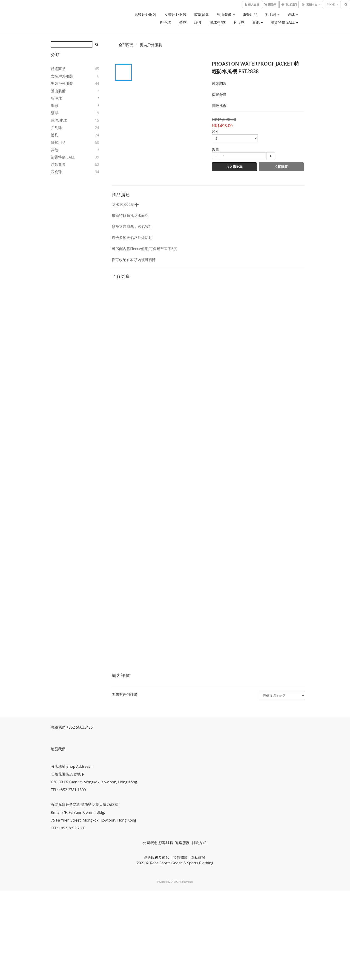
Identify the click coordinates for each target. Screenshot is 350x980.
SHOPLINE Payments (182, 882)
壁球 (183, 22)
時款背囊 (202, 14)
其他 (258, 22)
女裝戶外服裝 (175, 14)
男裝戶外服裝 (145, 14)
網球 (293, 14)
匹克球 (166, 22)
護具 (198, 22)
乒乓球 (239, 22)
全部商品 (126, 45)
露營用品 (250, 14)
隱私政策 (198, 857)
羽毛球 (272, 14)
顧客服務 (166, 843)
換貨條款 (181, 857)
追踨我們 (59, 749)
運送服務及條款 (156, 857)
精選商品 (58, 69)
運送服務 (183, 843)
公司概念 (150, 843)
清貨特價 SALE (284, 22)
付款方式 (199, 843)
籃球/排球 (218, 22)
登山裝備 (226, 14)
